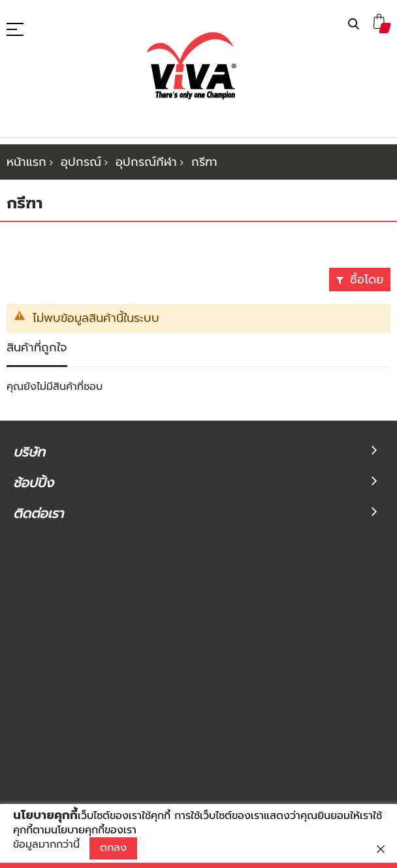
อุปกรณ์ (81, 162)
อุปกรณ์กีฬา (146, 162)
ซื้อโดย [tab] (367, 280)
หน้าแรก (26, 162)
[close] (381, 849)
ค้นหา (354, 24)
